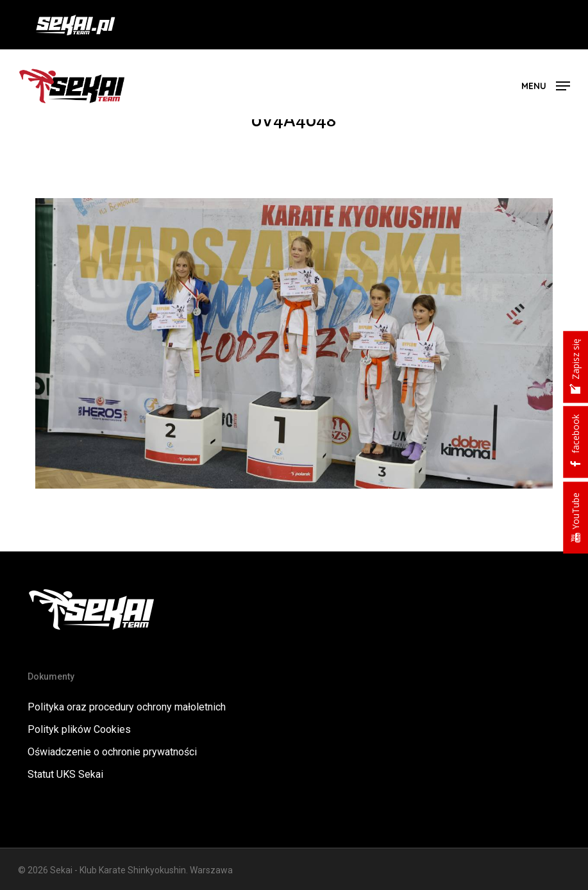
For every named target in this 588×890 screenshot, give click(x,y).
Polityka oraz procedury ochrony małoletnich (127, 707)
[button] (546, 85)
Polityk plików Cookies (79, 729)
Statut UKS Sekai (65, 774)
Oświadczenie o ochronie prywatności (112, 752)
